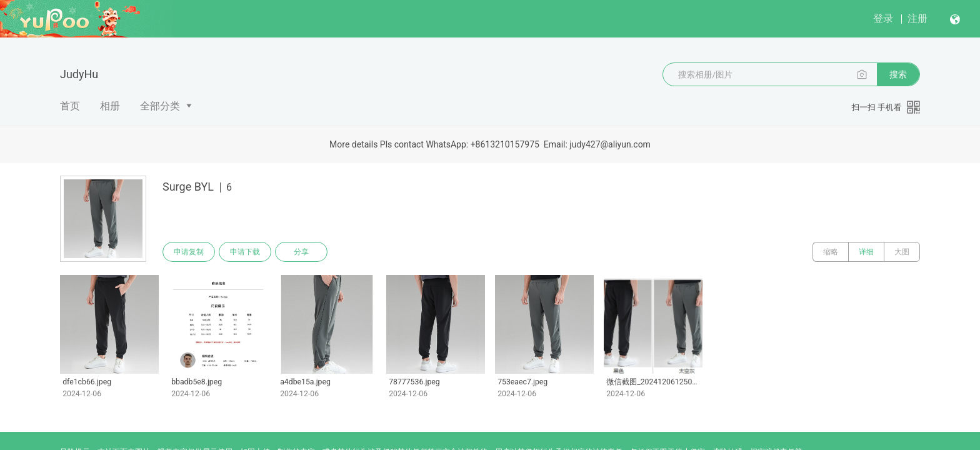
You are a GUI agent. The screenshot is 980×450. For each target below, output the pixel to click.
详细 (866, 252)
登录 (883, 18)
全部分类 (160, 106)
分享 (301, 252)
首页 (70, 106)
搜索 (898, 74)
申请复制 (189, 252)
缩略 (831, 252)
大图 (902, 252)
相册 (110, 106)
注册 (917, 18)
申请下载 (245, 252)
